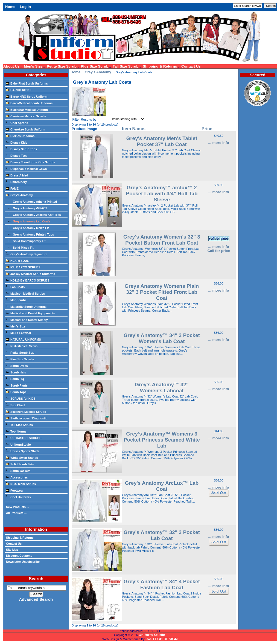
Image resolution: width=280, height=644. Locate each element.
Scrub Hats (16, 372)
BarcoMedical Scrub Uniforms (29, 103)
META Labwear (18, 333)
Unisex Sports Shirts (23, 451)
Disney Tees (17, 155)
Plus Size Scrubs (20, 359)
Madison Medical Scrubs (25, 293)
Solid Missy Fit (20, 247)
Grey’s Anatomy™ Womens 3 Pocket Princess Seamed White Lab (162, 440)
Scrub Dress (17, 365)
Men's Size (33, 66)
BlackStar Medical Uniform (27, 109)
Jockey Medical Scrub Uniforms (30, 274)
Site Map (12, 550)
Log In (25, 7)
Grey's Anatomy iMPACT (27, 208)
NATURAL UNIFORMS (23, 339)
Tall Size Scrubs (19, 425)
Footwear (15, 490)
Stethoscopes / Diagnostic (27, 418)
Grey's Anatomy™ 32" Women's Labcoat (162, 388)
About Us (11, 66)
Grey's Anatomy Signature (27, 254)
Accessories (17, 477)
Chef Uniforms (18, 497)
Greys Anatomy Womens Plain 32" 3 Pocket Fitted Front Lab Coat (162, 292)
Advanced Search (36, 599)
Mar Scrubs (16, 300)
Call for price (218, 251)
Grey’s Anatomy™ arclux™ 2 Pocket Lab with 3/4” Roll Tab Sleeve (162, 194)
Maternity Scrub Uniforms (26, 306)
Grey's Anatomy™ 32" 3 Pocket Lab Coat (162, 535)
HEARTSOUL (17, 260)
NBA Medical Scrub (22, 346)
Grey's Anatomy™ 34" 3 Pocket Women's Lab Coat (162, 338)
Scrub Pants (17, 385)
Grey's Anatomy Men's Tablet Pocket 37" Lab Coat (162, 141)
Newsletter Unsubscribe (23, 562)
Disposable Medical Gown (26, 169)
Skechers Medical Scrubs (26, 411)
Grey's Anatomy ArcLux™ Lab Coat (162, 486)
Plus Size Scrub (95, 66)
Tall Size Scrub (126, 66)
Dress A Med (17, 175)
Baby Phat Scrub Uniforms (27, 83)
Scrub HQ (15, 379)
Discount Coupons (19, 556)
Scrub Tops (16, 392)
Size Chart (15, 405)
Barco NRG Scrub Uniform (27, 96)
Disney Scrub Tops (21, 149)
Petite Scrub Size (20, 352)
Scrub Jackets (18, 471)
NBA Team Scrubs (21, 484)
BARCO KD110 (18, 90)
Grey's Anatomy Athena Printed (31, 201)
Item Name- (134, 129)
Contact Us (191, 66)
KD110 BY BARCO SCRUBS (28, 280)
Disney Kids (17, 142)
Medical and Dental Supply (27, 320)
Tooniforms (16, 431)
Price (207, 129)
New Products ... (17, 507)
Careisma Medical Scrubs (26, 116)
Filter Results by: (85, 120)
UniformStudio (18, 444)
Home (10, 7)
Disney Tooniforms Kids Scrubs (30, 162)
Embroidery (16, 182)
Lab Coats (15, 287)
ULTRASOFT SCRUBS (24, 438)
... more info (218, 143)
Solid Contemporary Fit (26, 241)
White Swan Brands (22, 457)
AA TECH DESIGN (162, 639)
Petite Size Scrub (62, 66)
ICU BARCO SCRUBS (23, 267)
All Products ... (16, 513)
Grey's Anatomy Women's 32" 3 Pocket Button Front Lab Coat (162, 240)
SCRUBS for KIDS (21, 398)
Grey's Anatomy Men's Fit (27, 228)
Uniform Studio (152, 635)
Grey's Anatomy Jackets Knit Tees (33, 214)
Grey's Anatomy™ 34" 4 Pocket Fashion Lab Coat (162, 584)
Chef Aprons (17, 123)
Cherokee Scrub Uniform (25, 129)
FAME (12, 188)
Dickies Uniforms (20, 136)
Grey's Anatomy (98, 72)
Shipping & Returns (160, 66)
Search (36, 579)
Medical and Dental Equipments (30, 313)
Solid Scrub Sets (20, 464)
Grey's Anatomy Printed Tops (30, 234)
